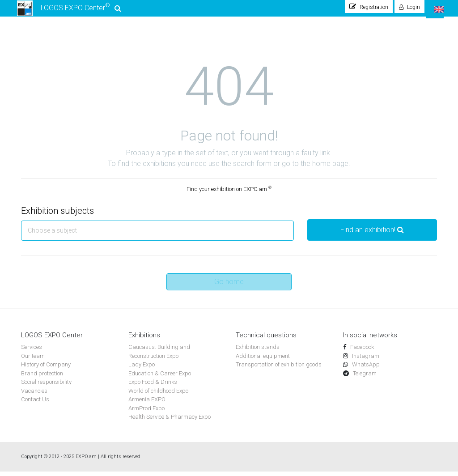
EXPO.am (86, 461)
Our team (33, 360)
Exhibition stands (258, 351)
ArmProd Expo (146, 413)
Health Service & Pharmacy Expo (170, 421)
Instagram (365, 360)
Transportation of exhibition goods (279, 369)
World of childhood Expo (158, 395)
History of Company (46, 369)
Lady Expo (142, 369)
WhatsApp (365, 369)
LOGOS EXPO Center (69, 11)
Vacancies (34, 395)
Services (32, 351)
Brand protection (42, 378)
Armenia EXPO (147, 404)
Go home (229, 286)
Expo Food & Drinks (153, 386)
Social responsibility (46, 386)
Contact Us (35, 404)
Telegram (364, 378)
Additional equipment (263, 360)
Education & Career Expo (160, 378)
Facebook (361, 351)
